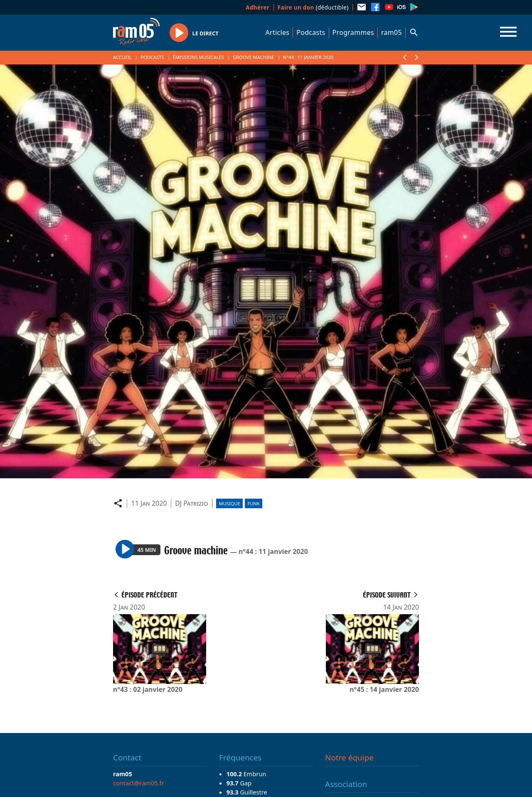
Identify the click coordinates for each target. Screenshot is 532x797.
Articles (278, 32)
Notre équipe (349, 758)
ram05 (392, 32)
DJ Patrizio (191, 503)
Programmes (353, 32)
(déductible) (313, 7)
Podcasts (311, 32)
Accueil (122, 57)
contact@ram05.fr (139, 783)
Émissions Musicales (198, 57)
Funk (254, 503)
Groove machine (253, 57)
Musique (230, 503)
